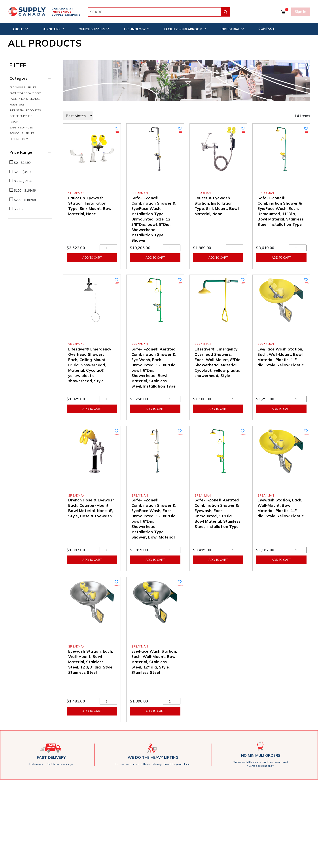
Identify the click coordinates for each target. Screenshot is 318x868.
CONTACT (266, 28)
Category (19, 78)
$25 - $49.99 (23, 172)
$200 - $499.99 (25, 200)
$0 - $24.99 (22, 163)
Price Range (21, 152)
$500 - (19, 209)
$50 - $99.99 (23, 181)
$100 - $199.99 (25, 190)
